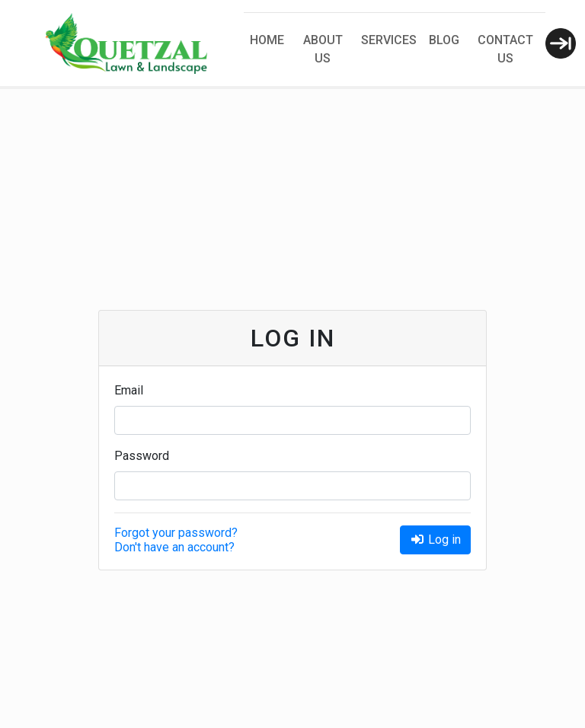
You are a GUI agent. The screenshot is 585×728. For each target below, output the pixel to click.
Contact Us (505, 49)
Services (389, 40)
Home (267, 40)
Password (142, 456)
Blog (444, 40)
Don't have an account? (174, 547)
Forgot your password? (176, 533)
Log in (435, 540)
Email (129, 390)
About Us (323, 49)
